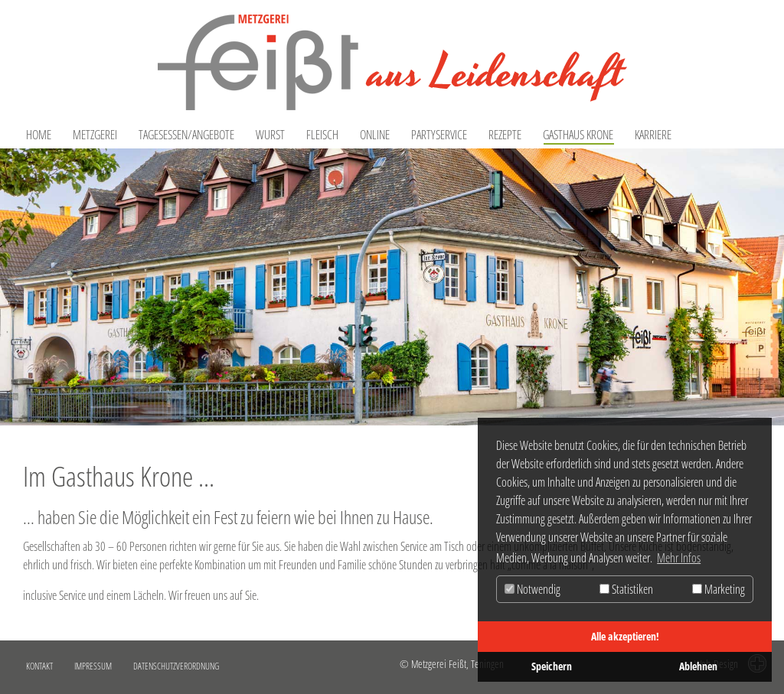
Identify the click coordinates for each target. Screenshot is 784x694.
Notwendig (532, 589)
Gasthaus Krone (578, 135)
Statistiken (626, 589)
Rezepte (505, 135)
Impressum (93, 666)
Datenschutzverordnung (176, 666)
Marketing (719, 589)
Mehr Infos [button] (679, 558)
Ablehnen (698, 666)
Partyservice (439, 135)
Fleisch (322, 135)
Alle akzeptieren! (625, 636)
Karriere (653, 135)
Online (375, 135)
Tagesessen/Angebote (186, 135)
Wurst (270, 135)
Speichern (552, 666)
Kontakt (39, 666)
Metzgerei (95, 135)
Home (39, 135)
